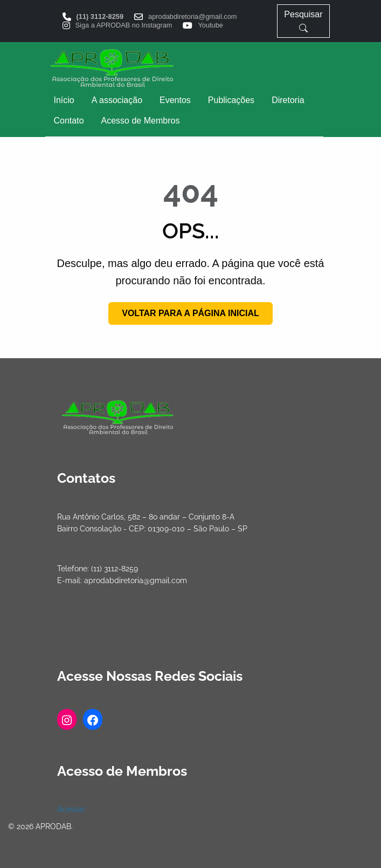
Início (64, 100)
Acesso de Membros (141, 121)
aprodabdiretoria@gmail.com (193, 17)
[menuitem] (64, 100)
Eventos (175, 100)
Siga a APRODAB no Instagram (124, 26)
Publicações (231, 100)
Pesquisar (303, 21)
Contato (69, 121)
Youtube (210, 26)
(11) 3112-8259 (100, 17)
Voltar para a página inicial (190, 313)
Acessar (71, 809)
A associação (117, 100)
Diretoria (288, 100)
